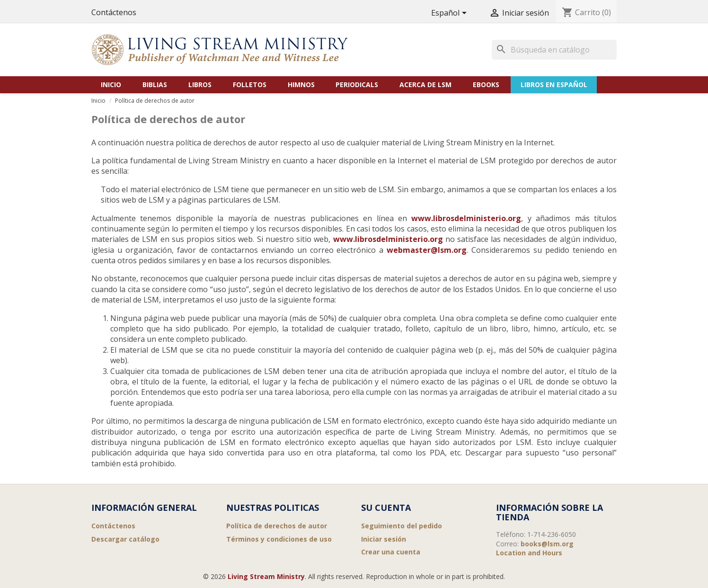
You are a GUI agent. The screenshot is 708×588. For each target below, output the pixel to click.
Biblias (155, 85)
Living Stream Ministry (266, 576)
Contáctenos (114, 12)
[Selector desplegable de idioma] (451, 13)
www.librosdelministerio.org (466, 218)
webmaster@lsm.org (427, 250)
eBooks (486, 85)
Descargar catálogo (125, 539)
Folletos (250, 85)
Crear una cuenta (391, 552)
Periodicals (357, 85)
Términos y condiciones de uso (279, 539)
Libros (200, 85)
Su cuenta (386, 508)
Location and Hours (529, 553)
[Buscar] (554, 50)
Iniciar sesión (384, 539)
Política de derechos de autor (277, 526)
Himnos (301, 85)
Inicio (111, 85)
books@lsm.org (547, 544)
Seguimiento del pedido (402, 526)
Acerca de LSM (425, 85)
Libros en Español (554, 85)
